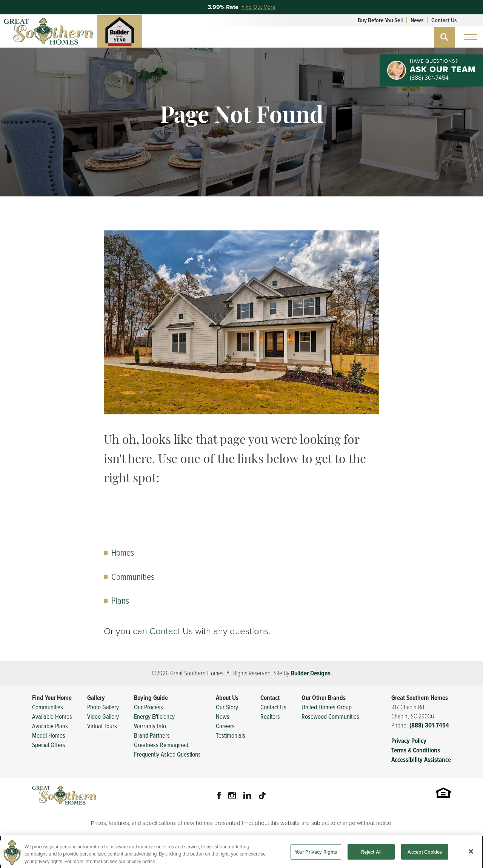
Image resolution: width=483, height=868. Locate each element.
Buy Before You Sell (380, 20)
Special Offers (49, 745)
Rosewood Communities (330, 716)
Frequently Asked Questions (167, 754)
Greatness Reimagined (161, 745)
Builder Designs (311, 673)
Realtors (270, 716)
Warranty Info (150, 726)
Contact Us (444, 20)
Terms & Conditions (416, 750)
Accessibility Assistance (421, 760)
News (417, 20)
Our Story (227, 707)
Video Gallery (103, 716)
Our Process (148, 707)
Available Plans (50, 726)
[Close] (471, 856)
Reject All (371, 856)
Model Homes (49, 735)
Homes (123, 552)
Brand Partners (152, 735)
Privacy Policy (409, 741)
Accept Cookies (425, 856)
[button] (444, 37)
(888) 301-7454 (429, 725)
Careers (225, 726)
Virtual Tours (102, 726)
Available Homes (52, 716)
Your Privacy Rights (316, 856)
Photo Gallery (103, 707)
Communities (133, 576)
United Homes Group (327, 707)
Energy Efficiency (154, 716)
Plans (120, 600)
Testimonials (231, 735)
